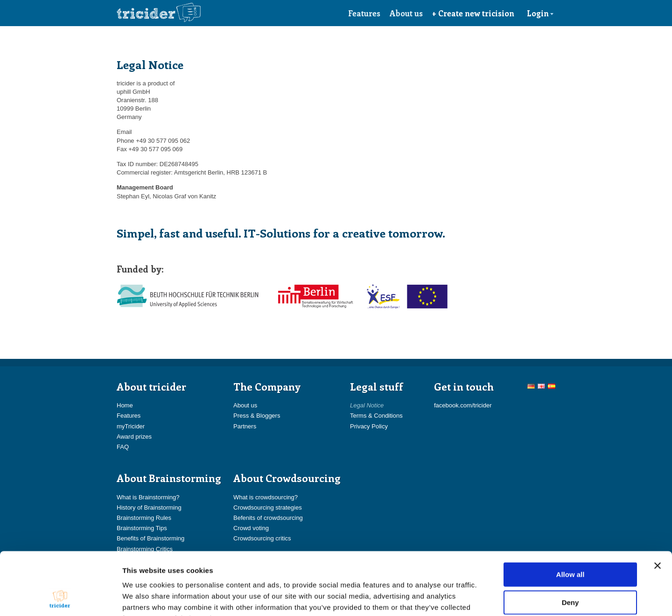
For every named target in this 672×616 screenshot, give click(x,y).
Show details (490, 598)
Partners (245, 426)
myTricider (131, 426)
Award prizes (134, 437)
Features (364, 13)
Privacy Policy (369, 426)
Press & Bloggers (257, 416)
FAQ (123, 447)
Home (125, 405)
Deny (570, 543)
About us (406, 13)
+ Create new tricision (473, 13)
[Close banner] (658, 507)
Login (540, 13)
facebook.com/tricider (463, 405)
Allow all (570, 515)
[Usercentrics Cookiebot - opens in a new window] (60, 598)
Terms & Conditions (376, 416)
